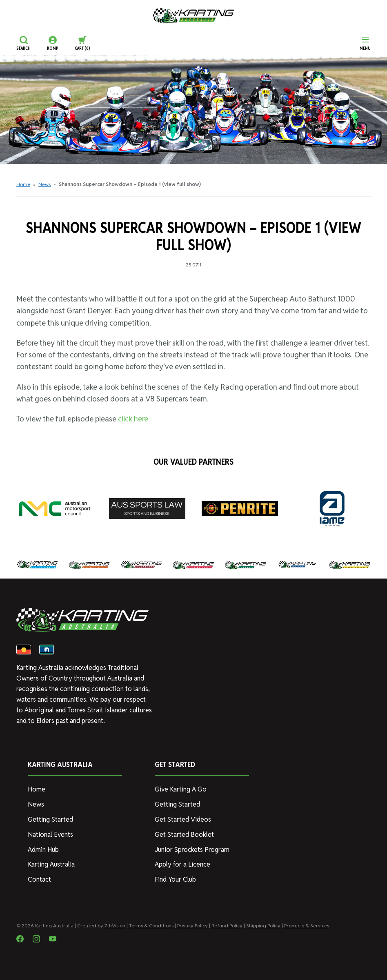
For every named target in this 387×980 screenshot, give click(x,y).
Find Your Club (175, 879)
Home (23, 184)
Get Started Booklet (184, 835)
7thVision (115, 926)
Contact (39, 879)
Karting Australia (51, 864)
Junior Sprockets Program (192, 850)
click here (133, 419)
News (44, 184)
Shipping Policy (263, 926)
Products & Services (307, 926)
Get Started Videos (183, 819)
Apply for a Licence (182, 864)
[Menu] (365, 43)
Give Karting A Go (181, 789)
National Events (50, 835)
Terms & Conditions (151, 926)
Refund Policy (227, 926)
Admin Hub (43, 850)
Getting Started (50, 819)
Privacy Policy (192, 926)
